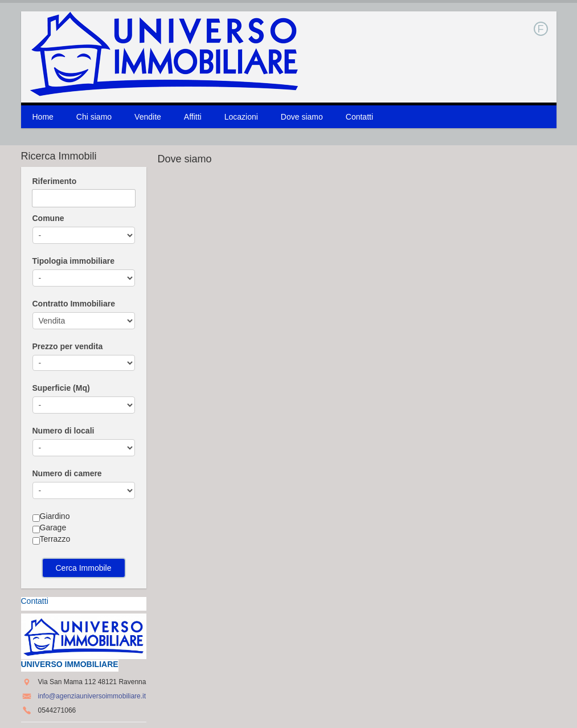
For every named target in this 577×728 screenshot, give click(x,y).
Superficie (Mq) (61, 388)
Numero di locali (64, 431)
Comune (48, 218)
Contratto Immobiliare (74, 304)
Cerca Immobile (83, 568)
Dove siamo (302, 117)
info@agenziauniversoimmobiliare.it (92, 696)
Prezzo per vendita (68, 346)
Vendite (148, 117)
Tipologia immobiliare (73, 261)
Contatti (359, 117)
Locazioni (241, 117)
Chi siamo (94, 117)
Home (43, 117)
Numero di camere (67, 473)
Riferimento (55, 181)
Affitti (193, 117)
